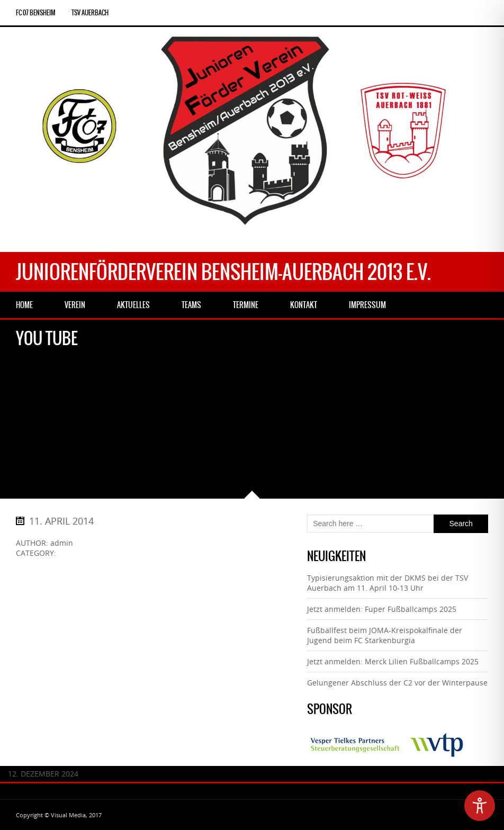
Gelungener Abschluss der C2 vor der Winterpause (397, 683)
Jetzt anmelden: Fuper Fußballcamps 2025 (382, 609)
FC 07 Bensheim (36, 13)
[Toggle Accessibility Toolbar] (480, 806)
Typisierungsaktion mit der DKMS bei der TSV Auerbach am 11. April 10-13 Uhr (388, 583)
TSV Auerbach (90, 13)
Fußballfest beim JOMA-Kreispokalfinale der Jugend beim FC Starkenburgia (385, 635)
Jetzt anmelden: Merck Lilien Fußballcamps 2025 (393, 661)
